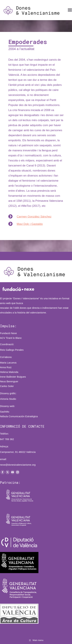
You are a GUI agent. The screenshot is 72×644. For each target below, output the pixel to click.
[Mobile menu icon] (70, 10)
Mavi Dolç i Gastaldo (30, 224)
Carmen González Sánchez (34, 217)
